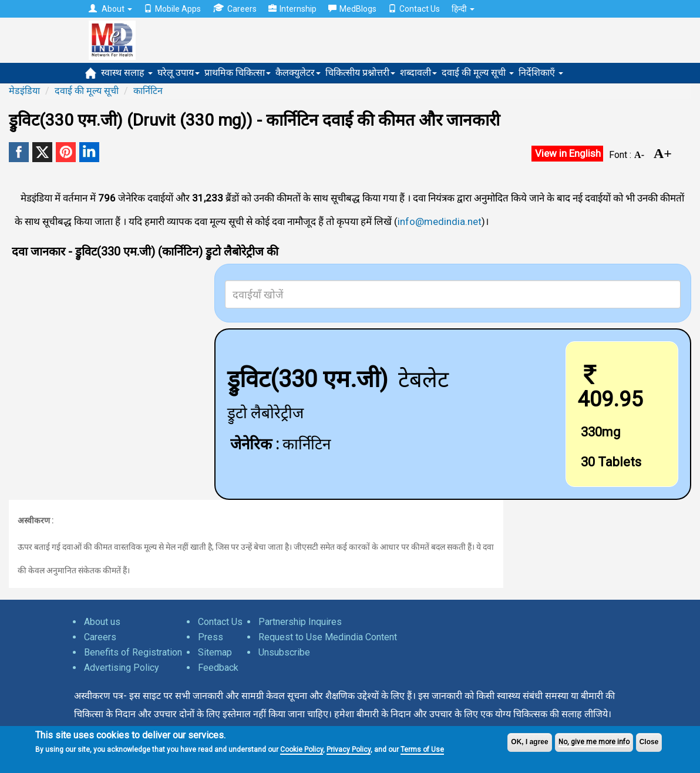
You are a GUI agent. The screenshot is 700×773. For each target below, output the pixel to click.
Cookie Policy (302, 750)
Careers (235, 9)
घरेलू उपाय (179, 73)
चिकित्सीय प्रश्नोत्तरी (360, 73)
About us (102, 622)
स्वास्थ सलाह (127, 73)
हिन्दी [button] (463, 9)
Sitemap (215, 652)
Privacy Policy (349, 750)
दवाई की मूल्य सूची (478, 73)
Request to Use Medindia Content (328, 637)
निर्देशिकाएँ (541, 73)
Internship (292, 9)
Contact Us (414, 9)
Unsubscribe (284, 652)
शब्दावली (418, 73)
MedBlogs (352, 9)
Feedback (218, 668)
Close (649, 742)
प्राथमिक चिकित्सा (238, 73)
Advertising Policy (122, 668)
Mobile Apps (172, 9)
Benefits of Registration (133, 652)
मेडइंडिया (24, 91)
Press (211, 637)
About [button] (110, 9)
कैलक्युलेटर (298, 73)
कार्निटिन (148, 91)
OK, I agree (529, 742)
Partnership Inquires (300, 622)
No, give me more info (594, 742)
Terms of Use (422, 750)
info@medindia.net (440, 221)
